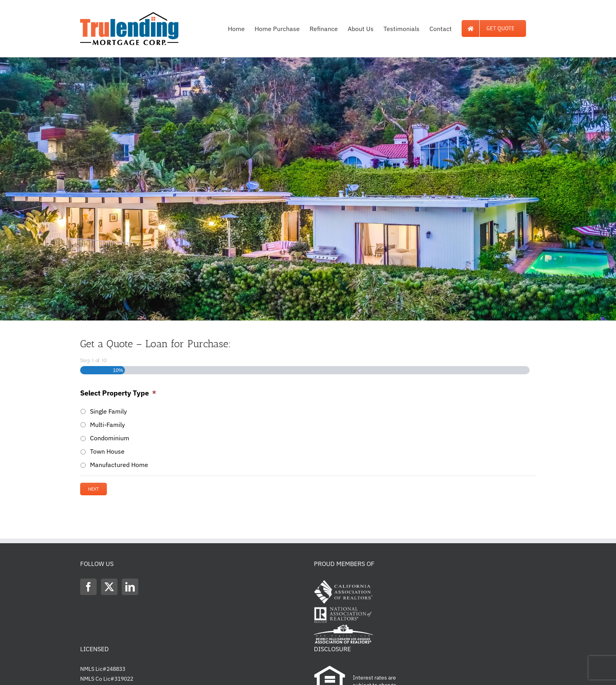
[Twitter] (109, 587)
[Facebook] (88, 587)
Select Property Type (118, 393)
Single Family (108, 411)
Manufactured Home (119, 465)
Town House (107, 451)
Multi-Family (107, 425)
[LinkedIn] (130, 587)
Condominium (110, 438)
